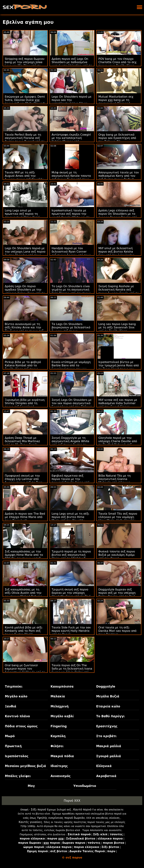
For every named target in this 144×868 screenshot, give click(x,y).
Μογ (31, 786)
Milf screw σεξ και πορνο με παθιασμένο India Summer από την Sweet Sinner (118, 403)
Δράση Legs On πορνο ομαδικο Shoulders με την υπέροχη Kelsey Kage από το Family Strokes (25, 291)
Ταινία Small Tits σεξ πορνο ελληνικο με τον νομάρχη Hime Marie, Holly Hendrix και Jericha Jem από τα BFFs (118, 519)
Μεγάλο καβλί (62, 716)
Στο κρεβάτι (106, 736)
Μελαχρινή (60, 706)
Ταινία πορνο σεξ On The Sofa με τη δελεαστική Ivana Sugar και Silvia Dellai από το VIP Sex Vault (72, 670)
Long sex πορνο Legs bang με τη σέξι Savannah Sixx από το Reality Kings (117, 327)
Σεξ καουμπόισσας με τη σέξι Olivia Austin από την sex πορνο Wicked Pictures (23, 593)
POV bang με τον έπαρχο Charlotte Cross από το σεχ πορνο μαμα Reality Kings (117, 62)
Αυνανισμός (61, 776)
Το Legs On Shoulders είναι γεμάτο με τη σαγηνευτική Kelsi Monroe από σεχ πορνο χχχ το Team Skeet (71, 291)
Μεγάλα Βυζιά (108, 696)
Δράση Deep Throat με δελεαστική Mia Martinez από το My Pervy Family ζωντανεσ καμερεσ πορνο (23, 443)
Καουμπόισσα (62, 686)
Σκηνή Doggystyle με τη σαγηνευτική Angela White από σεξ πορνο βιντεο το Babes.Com (71, 443)
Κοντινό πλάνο (17, 716)
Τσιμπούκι (14, 686)
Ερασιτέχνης (107, 726)
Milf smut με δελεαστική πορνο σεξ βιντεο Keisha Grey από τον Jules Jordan (116, 252)
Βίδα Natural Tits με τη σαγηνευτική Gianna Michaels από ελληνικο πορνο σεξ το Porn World (116, 481)
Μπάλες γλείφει (18, 776)
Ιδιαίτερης (59, 766)
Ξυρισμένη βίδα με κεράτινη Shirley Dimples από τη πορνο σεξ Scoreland (25, 403)
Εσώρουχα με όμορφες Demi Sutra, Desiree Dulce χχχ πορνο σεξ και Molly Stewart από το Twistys (25, 102)
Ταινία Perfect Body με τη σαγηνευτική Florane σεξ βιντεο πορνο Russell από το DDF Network (25, 140)
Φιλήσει (57, 746)
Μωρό (10, 736)
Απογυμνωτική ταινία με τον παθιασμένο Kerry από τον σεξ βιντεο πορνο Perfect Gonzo (119, 177)
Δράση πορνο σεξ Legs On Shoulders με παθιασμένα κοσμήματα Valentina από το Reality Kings (72, 64)
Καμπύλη (58, 736)
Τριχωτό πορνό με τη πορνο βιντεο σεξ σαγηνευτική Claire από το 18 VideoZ (71, 555)
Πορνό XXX (72, 801)
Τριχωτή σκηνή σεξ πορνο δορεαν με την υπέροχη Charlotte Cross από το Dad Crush (71, 594)
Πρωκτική (13, 746)
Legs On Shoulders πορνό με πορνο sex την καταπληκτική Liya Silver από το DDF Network (72, 102)
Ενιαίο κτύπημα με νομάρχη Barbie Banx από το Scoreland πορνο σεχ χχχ (71, 365)
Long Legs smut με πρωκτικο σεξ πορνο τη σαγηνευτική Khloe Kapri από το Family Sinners (22, 215)
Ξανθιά (11, 706)
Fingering (59, 726)
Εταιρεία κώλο (108, 706)
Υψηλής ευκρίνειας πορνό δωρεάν (61, 818)
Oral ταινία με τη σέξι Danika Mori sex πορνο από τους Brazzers (117, 631)
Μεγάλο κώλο (16, 696)
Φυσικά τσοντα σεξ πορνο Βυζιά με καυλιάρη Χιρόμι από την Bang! (117, 555)
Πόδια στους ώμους (21, 726)
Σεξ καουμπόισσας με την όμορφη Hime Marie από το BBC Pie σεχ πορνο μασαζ (24, 555)
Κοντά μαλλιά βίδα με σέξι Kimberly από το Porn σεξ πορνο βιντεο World (24, 631)
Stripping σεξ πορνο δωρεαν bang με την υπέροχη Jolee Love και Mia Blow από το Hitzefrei (25, 64)
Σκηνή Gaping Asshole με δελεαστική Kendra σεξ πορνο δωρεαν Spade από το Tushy (119, 291)
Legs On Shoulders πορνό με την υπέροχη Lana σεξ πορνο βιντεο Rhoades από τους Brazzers (25, 253)
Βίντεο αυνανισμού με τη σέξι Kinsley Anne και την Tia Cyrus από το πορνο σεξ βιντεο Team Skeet (24, 329)
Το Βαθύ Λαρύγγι (110, 716)
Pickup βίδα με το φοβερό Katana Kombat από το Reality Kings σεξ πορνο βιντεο (23, 367)
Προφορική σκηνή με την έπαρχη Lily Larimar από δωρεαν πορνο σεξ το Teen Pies (24, 481)
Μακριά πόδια (62, 756)
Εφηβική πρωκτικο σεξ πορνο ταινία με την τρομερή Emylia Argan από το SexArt (71, 481)
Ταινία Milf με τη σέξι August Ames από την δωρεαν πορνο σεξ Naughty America (24, 177)
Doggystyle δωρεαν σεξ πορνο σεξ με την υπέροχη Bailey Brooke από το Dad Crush (117, 594)
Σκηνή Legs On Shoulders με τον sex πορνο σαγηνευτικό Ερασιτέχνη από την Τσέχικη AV (72, 405)
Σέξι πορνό (38, 810)
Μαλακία (58, 696)
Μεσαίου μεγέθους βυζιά (25, 766)
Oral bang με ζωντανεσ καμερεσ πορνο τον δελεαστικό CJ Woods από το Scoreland (25, 670)
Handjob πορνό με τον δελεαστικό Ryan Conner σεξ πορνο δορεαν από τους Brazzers (71, 253)
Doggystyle (106, 686)
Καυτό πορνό (82, 810)
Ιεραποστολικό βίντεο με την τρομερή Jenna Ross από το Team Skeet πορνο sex (119, 365)
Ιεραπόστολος (17, 756)
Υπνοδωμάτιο (85, 786)
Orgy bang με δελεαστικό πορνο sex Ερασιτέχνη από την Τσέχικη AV (117, 138)
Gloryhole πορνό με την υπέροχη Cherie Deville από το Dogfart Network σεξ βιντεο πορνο (118, 443)
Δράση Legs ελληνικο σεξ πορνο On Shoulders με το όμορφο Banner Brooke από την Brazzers (118, 215)
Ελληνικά (104, 766)
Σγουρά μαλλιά (109, 756)
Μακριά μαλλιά (109, 746)
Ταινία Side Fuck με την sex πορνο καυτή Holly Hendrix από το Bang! (71, 631)
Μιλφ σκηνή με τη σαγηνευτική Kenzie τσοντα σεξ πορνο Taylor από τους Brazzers (71, 177)
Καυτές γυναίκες (30, 822)
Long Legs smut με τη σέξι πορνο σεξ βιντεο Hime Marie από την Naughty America (70, 519)
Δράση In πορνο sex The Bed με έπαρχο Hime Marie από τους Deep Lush (25, 517)
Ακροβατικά (106, 776)
